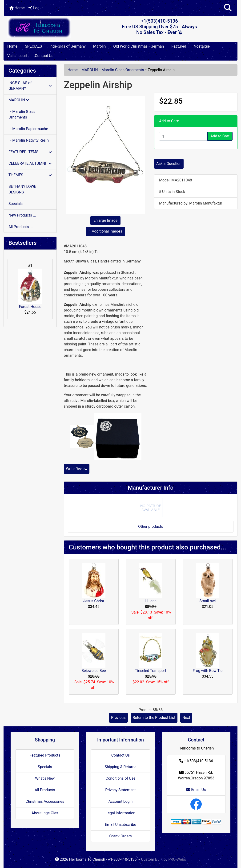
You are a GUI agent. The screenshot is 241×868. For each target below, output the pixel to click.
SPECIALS (33, 46)
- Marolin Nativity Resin (29, 140)
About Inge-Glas (45, 813)
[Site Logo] (43, 27)
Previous (118, 718)
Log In (36, 8)
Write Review (77, 469)
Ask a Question (169, 164)
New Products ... (22, 215)
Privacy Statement (120, 790)
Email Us (196, 790)
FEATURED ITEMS (30, 152)
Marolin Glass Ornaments (123, 70)
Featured (179, 46)
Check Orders (120, 836)
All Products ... (21, 227)
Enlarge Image (105, 220)
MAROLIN (90, 70)
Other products (151, 526)
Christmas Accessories (45, 801)
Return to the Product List (154, 718)
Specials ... (18, 204)
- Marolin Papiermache (28, 129)
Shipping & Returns (121, 767)
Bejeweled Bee (94, 671)
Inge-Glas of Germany (67, 46)
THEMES (30, 175)
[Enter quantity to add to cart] (183, 136)
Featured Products (45, 755)
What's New (45, 778)
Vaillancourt (17, 56)
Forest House (30, 289)
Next (186, 718)
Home (17, 8)
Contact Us (44, 56)
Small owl (207, 601)
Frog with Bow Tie (208, 671)
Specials (45, 767)
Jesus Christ (94, 601)
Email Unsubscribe (120, 825)
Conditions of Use (120, 778)
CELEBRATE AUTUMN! (30, 163)
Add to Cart (220, 136)
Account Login (121, 801)
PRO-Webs (177, 859)
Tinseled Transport (151, 671)
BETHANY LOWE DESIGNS (22, 189)
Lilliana (151, 601)
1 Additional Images (105, 231)
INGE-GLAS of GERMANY (30, 86)
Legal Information (120, 813)
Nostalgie (202, 46)
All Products (45, 790)
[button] (228, 8)
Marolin (100, 46)
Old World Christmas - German (139, 46)
